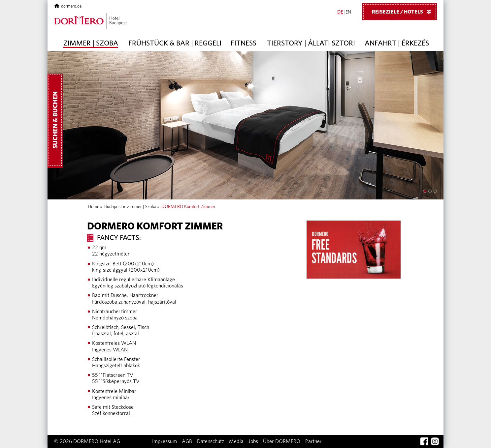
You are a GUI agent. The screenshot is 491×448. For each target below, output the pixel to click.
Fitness (244, 43)
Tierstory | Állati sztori (311, 43)
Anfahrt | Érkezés (397, 43)
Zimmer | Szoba (91, 43)
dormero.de (68, 6)
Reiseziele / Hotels (404, 12)
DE (340, 12)
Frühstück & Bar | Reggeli (175, 43)
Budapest (113, 207)
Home (94, 207)
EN (348, 12)
